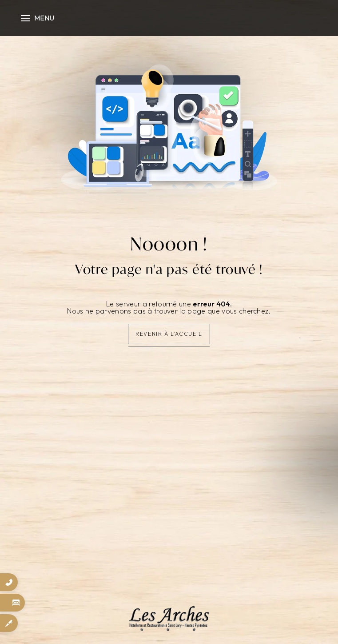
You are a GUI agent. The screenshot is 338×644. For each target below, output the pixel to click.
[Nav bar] (36, 18)
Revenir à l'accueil (169, 334)
